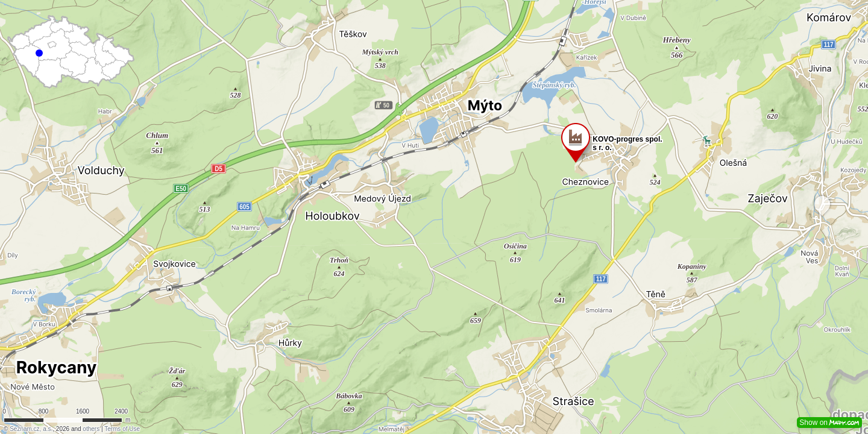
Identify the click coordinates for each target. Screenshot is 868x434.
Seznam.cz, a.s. (31, 429)
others (91, 429)
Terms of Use (122, 429)
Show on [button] (829, 423)
